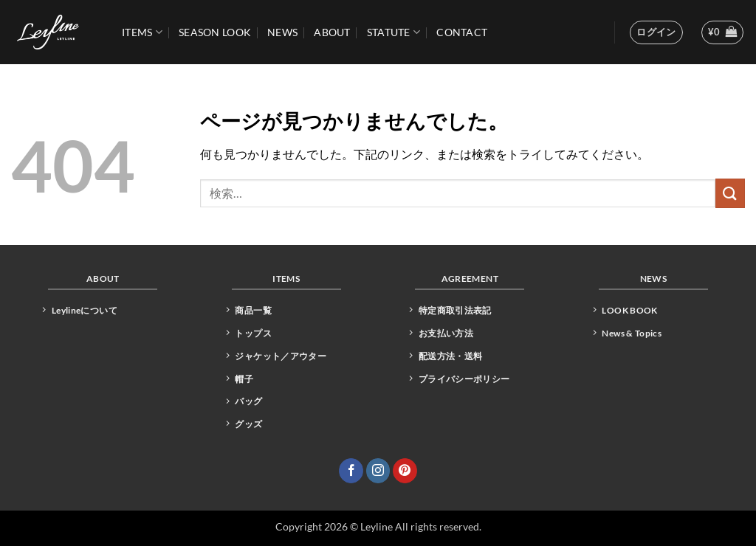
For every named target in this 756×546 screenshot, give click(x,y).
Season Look (215, 32)
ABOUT (332, 32)
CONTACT (462, 32)
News (282, 32)
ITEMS (142, 32)
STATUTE (394, 32)
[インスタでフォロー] (378, 471)
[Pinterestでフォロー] (405, 471)
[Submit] (730, 193)
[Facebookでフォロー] (351, 471)
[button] (656, 32)
